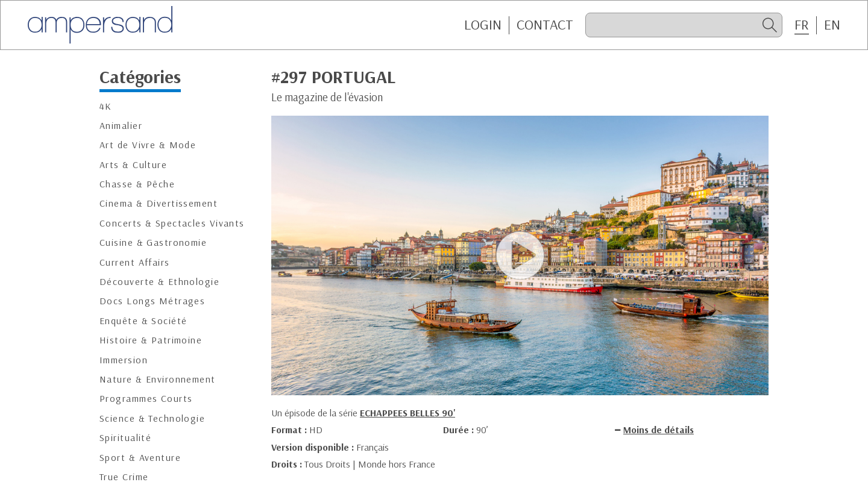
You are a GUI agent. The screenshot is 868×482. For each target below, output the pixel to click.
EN (832, 25)
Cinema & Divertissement (159, 203)
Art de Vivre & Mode (148, 145)
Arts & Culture (133, 165)
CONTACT (545, 25)
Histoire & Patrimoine (151, 340)
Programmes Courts (146, 399)
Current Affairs (135, 262)
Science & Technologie (152, 418)
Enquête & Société (143, 321)
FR (802, 25)
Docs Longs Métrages (152, 301)
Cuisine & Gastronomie (153, 243)
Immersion (124, 360)
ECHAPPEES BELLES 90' (407, 413)
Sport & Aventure (140, 458)
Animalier (121, 126)
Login (483, 25)
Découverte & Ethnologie (159, 282)
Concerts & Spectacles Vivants (172, 223)
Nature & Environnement (158, 379)
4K (106, 106)
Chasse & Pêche (137, 184)
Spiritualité (125, 438)
